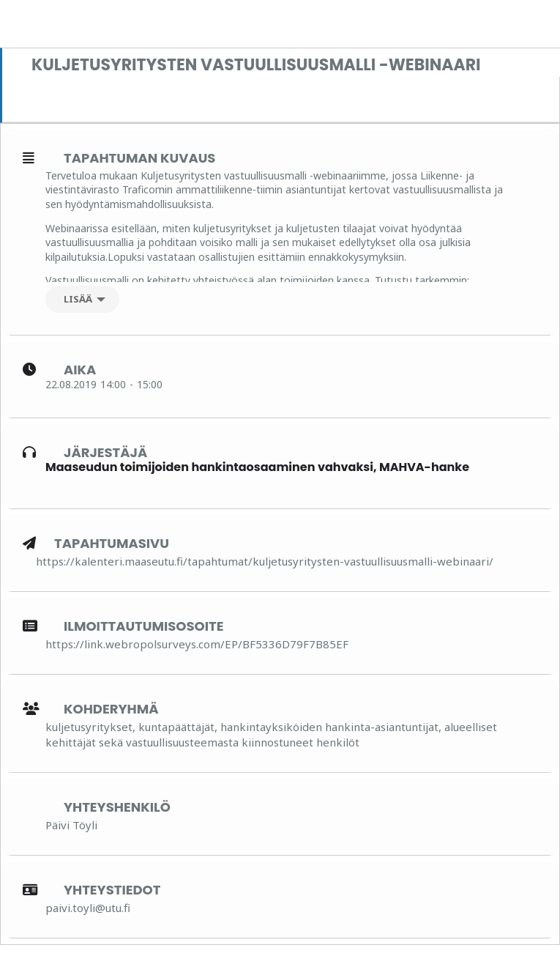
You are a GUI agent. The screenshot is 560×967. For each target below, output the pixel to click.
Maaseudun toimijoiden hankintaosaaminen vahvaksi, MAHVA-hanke (257, 467)
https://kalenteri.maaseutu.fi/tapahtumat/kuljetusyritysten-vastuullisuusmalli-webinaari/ (265, 561)
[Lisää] (82, 299)
